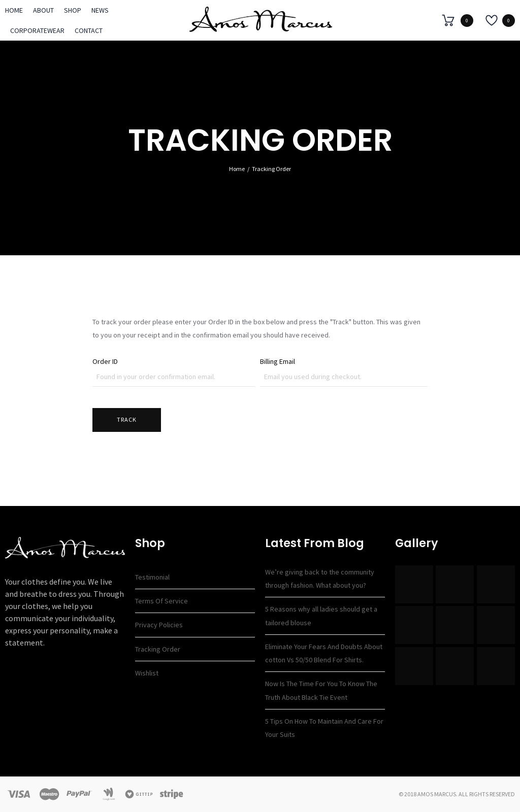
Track (127, 419)
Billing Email (278, 361)
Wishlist (147, 673)
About (43, 10)
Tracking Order (158, 649)
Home (14, 10)
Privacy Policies (159, 625)
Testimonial (152, 577)
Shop (73, 10)
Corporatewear (37, 30)
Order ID (105, 361)
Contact (89, 30)
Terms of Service (161, 601)
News (100, 10)
